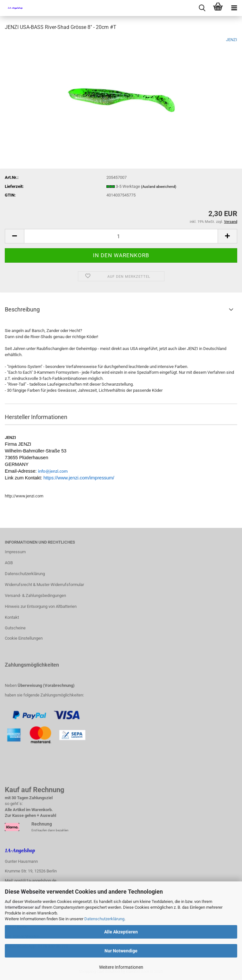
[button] (14, 236)
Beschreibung (22, 309)
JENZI (232, 40)
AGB (9, 563)
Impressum (15, 552)
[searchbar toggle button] (202, 8)
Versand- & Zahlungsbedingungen (35, 595)
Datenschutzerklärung (104, 919)
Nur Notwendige (121, 951)
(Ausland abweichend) (159, 187)
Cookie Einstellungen (24, 638)
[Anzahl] (121, 236)
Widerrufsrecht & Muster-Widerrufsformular (44, 585)
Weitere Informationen (121, 967)
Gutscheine (15, 628)
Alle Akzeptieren (121, 932)
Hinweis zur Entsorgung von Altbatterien (41, 606)
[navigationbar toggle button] (234, 8)
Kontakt (12, 617)
